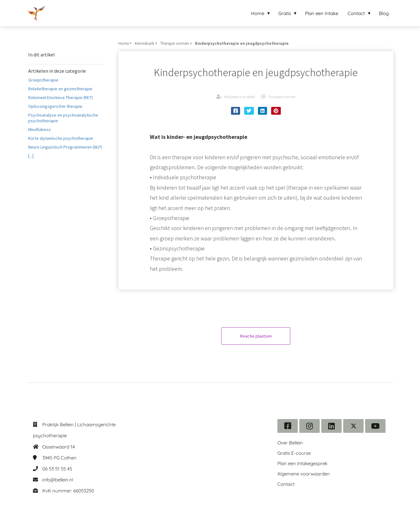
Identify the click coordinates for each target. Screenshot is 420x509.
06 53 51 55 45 (57, 469)
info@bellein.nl (58, 480)
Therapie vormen (282, 97)
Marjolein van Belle (240, 97)
